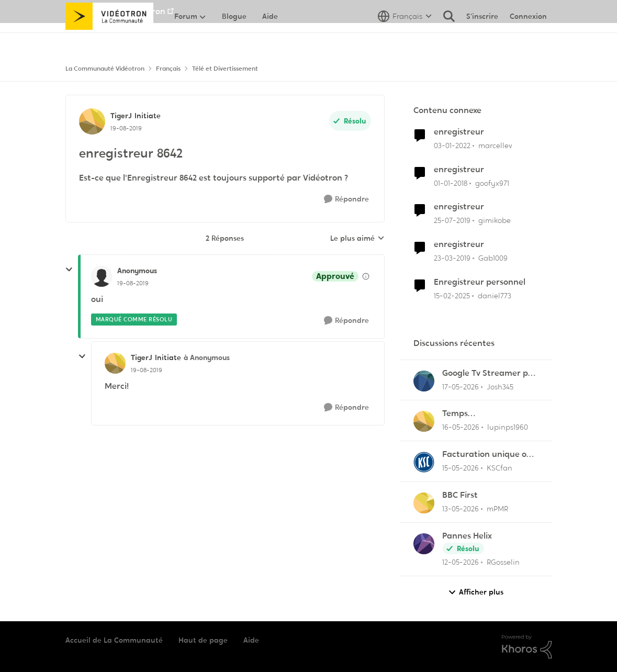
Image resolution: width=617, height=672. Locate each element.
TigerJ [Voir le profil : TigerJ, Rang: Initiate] (121, 116)
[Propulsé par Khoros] (527, 647)
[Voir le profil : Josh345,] (424, 381)
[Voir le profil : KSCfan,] (424, 462)
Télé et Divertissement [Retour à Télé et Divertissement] (225, 69)
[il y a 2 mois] (461, 387)
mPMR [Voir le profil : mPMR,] (497, 509)
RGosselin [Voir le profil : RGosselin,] (503, 562)
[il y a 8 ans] (451, 183)
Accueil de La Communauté (114, 640)
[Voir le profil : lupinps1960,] (424, 421)
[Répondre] (346, 199)
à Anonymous (207, 357)
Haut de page (203, 640)
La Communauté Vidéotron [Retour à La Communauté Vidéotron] (105, 69)
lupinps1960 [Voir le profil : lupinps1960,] (508, 427)
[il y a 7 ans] (452, 221)
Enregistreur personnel (480, 282)
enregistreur (459, 132)
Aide (251, 640)
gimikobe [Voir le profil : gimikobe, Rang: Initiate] (495, 220)
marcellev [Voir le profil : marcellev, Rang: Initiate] (495, 145)
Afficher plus (476, 592)
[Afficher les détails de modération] (366, 276)
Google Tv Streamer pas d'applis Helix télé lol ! (490, 373)
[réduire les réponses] (69, 270)
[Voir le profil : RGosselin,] (424, 544)
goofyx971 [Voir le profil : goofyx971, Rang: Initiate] (492, 183)
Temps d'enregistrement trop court (487, 414)
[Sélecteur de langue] (405, 39)
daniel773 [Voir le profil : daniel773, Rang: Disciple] (495, 296)
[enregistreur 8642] (133, 283)
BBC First (460, 495)
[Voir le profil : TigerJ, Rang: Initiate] (92, 121)
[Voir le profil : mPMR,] (424, 503)
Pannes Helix (467, 536)
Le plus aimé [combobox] (357, 239)
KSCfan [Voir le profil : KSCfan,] (500, 468)
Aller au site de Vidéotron (115, 11)
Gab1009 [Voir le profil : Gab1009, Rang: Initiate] (493, 258)
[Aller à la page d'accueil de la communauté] (110, 39)
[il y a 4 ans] (452, 146)
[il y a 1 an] (452, 296)
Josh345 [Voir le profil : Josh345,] (500, 386)
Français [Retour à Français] (168, 69)
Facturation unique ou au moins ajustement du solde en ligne (487, 455)
